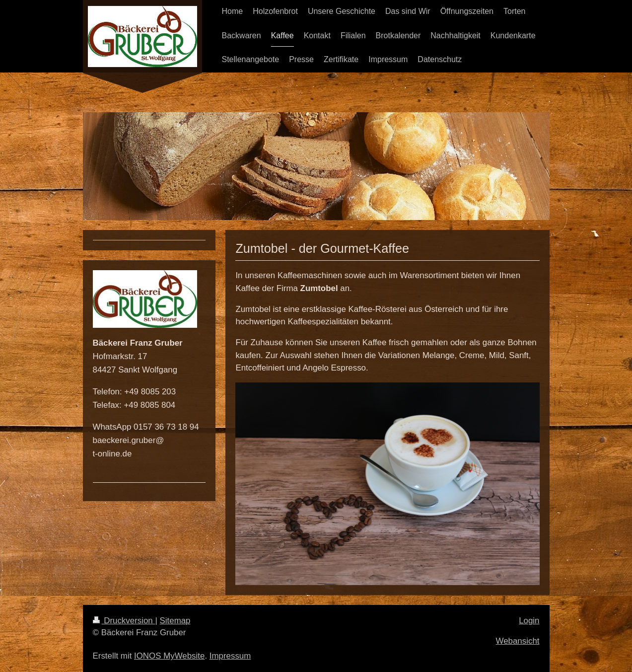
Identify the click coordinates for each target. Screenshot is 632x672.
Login (529, 621)
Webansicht (518, 641)
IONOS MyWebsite (169, 656)
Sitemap (175, 621)
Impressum (230, 656)
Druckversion (124, 621)
